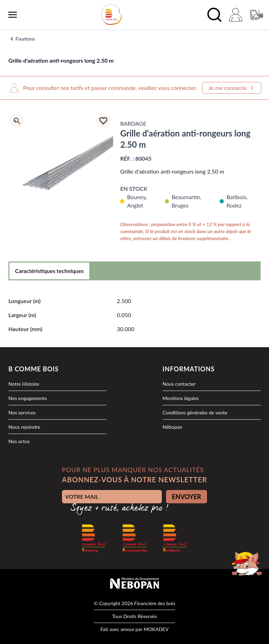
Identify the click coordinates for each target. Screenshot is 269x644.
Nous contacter (179, 384)
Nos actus (19, 441)
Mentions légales (181, 398)
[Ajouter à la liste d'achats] (103, 121)
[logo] (111, 15)
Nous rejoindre (24, 427)
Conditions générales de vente (195, 412)
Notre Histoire (24, 384)
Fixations (25, 39)
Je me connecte (232, 88)
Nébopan (172, 427)
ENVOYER (187, 497)
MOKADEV (156, 629)
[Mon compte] (235, 15)
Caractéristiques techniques (49, 271)
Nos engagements (28, 398)
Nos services (22, 412)
